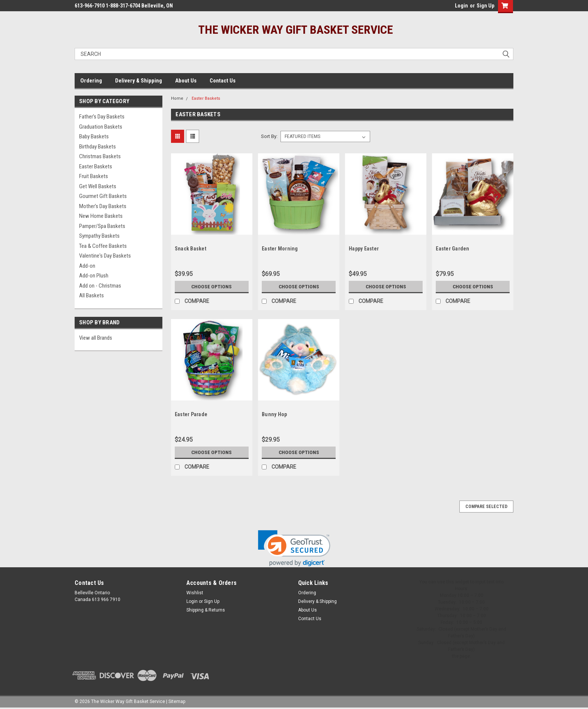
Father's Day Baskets (102, 117)
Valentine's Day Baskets (105, 256)
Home (177, 98)
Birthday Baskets (97, 147)
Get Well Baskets (98, 186)
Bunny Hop (274, 414)
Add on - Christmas (100, 286)
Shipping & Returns (206, 610)
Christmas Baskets (100, 156)
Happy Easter (364, 249)
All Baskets (91, 295)
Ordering (91, 81)
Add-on (87, 266)
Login (461, 6)
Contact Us (223, 81)
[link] (294, 548)
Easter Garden (452, 249)
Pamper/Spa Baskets (102, 226)
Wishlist (195, 593)
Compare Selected (486, 507)
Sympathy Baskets (99, 236)
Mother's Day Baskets (103, 206)
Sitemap (177, 702)
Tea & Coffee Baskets (103, 246)
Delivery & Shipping (139, 81)
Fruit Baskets (94, 176)
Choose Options (211, 286)
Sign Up (485, 6)
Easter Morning (280, 249)
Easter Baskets (96, 166)
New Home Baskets (101, 216)
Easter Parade (191, 414)
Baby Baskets (94, 136)
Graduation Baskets (101, 127)
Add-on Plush (94, 276)
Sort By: (269, 136)
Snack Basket (190, 249)
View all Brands (96, 338)
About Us (186, 81)
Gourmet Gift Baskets (103, 196)
